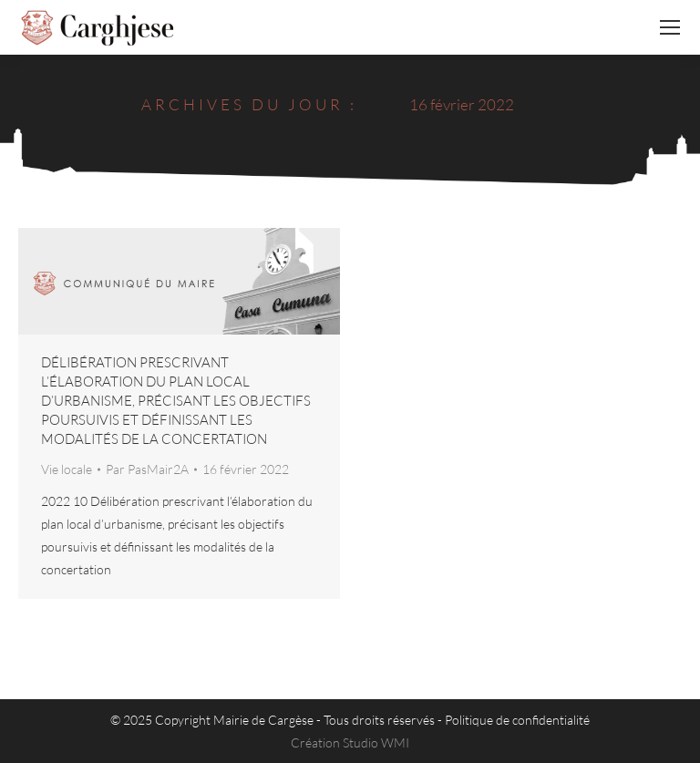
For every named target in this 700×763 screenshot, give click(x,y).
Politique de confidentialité (517, 720)
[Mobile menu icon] (670, 27)
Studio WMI (376, 742)
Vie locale (67, 469)
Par (147, 469)
